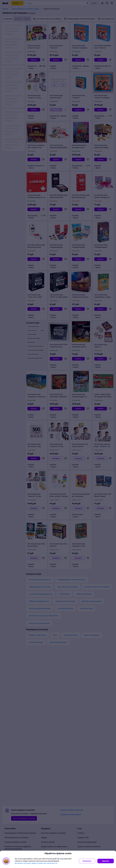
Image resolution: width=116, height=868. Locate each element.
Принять (106, 861)
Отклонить (87, 861)
